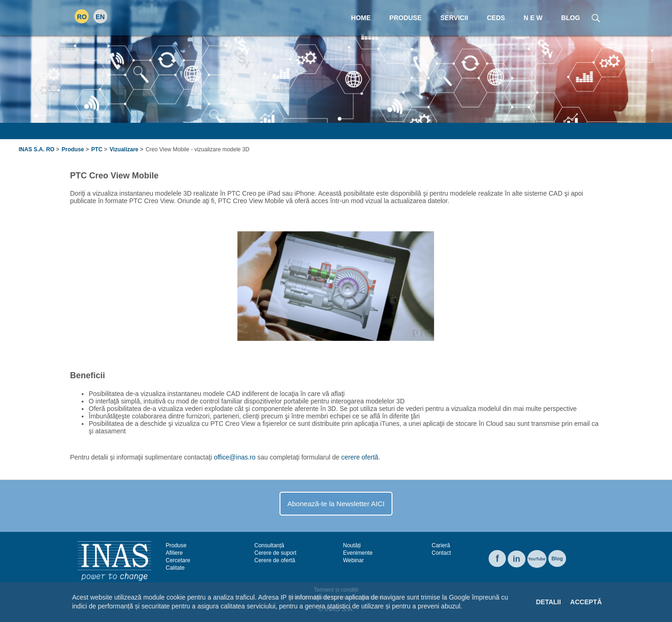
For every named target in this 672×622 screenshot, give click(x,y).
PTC (97, 149)
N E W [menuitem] (533, 18)
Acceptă (586, 602)
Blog (557, 558)
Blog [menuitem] (571, 18)
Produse (73, 149)
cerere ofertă (360, 457)
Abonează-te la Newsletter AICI (336, 504)
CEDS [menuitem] (496, 18)
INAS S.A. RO (37, 149)
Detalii (548, 602)
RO (82, 17)
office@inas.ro (234, 457)
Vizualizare (124, 149)
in (517, 559)
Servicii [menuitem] (455, 18)
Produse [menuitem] (405, 18)
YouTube (537, 559)
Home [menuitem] (361, 18)
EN (100, 17)
